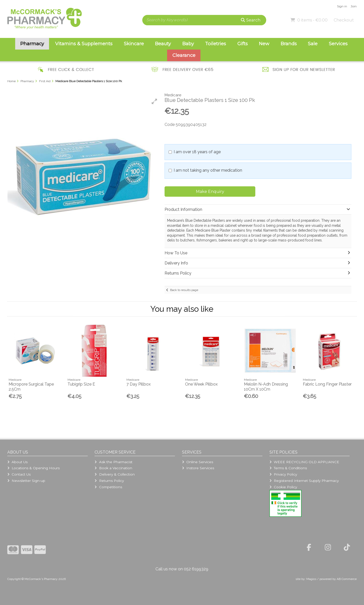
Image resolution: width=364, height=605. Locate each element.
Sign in (342, 6)
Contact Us (19, 474)
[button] (154, 101)
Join (354, 6)
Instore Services (198, 468)
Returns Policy (109, 481)
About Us (17, 462)
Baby (188, 44)
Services (338, 44)
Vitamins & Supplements (84, 44)
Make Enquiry (210, 192)
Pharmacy (32, 44)
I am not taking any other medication (208, 170)
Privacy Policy (283, 474)
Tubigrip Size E (81, 384)
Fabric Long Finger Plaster (327, 384)
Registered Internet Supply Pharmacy (304, 481)
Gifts (243, 44)
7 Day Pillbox (139, 384)
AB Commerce (347, 579)
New (264, 44)
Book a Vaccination (113, 468)
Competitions (108, 487)
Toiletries (215, 44)
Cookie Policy (283, 487)
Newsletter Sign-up (26, 481)
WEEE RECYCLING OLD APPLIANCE (304, 462)
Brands (289, 44)
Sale (313, 44)
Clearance (184, 55)
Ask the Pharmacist (113, 462)
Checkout (344, 20)
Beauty (163, 44)
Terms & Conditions (288, 468)
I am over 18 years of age (197, 152)
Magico (311, 579)
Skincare (134, 44)
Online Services (198, 462)
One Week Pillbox (201, 384)
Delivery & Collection (115, 474)
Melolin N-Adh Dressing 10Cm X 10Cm (266, 387)
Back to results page (184, 290)
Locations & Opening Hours (33, 468)
